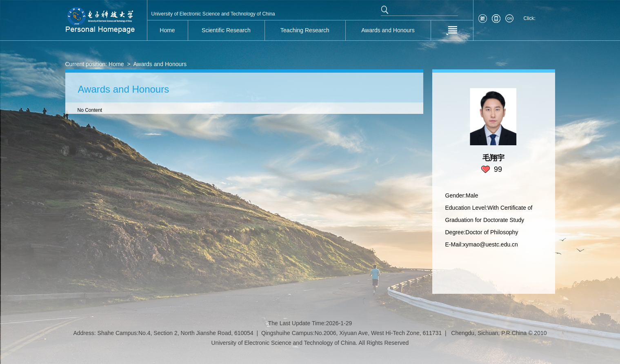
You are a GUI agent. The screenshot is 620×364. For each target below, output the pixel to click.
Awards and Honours (160, 64)
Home (116, 64)
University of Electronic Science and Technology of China (213, 14)
